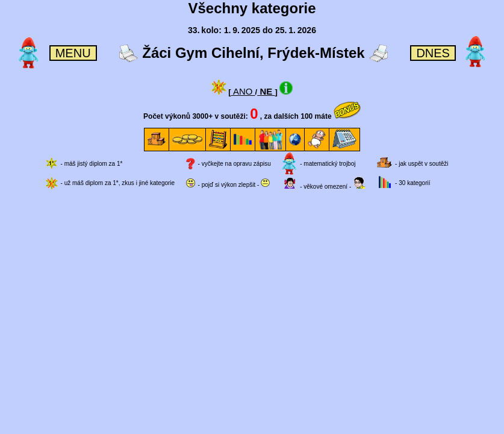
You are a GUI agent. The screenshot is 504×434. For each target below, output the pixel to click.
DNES (433, 53)
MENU (73, 53)
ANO (243, 91)
